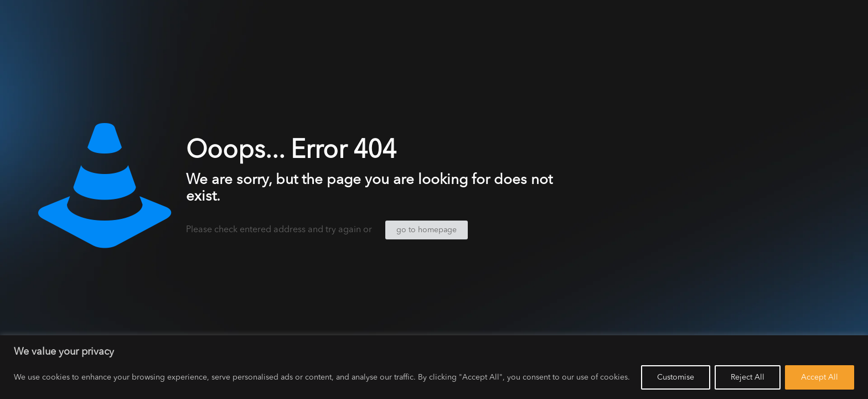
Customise (676, 377)
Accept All (820, 377)
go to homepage (427, 230)
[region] (434, 367)
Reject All (748, 377)
